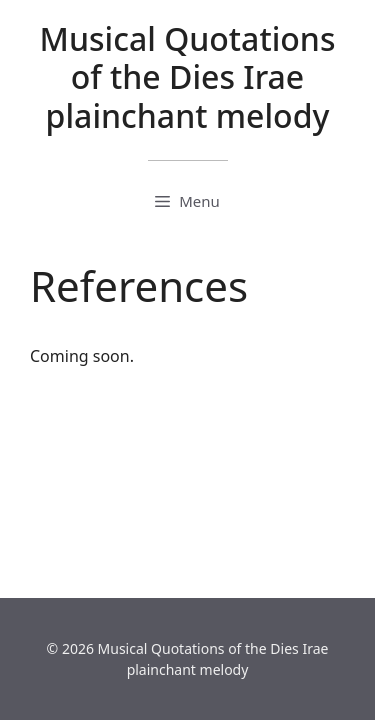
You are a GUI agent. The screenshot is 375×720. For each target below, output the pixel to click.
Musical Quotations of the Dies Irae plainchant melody (188, 77)
